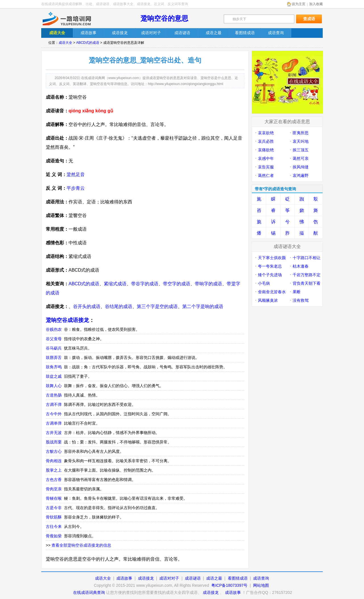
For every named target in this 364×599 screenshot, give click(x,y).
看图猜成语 (238, 578)
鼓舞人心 (54, 386)
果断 (297, 292)
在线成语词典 (72, 18)
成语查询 (261, 578)
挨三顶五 (301, 150)
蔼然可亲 (301, 158)
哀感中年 (266, 158)
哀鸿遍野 (301, 175)
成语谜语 (193, 578)
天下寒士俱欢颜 (272, 258)
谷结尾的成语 (119, 306)
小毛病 (264, 283)
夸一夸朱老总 (270, 266)
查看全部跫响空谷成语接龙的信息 (81, 545)
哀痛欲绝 (266, 150)
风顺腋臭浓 (268, 300)
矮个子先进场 (270, 275)
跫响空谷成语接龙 (67, 320)
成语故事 (124, 578)
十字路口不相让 (307, 258)
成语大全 (65, 43)
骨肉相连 (54, 461)
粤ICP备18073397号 (230, 585)
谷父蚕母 (54, 339)
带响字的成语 (208, 284)
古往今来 (54, 526)
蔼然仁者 (266, 175)
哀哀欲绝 (266, 133)
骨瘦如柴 (54, 536)
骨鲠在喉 (54, 498)
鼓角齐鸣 (54, 367)
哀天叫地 (301, 141)
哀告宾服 (266, 167)
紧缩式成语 (115, 284)
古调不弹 (54, 404)
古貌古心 (54, 451)
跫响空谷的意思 (164, 18)
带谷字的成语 (145, 284)
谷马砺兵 (54, 348)
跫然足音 (76, 174)
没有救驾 (301, 300)
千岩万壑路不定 (307, 275)
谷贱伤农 (54, 329)
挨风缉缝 (301, 167)
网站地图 (261, 585)
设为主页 (299, 4)
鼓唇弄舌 (54, 358)
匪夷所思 (301, 133)
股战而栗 (54, 442)
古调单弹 (54, 423)
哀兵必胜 (266, 141)
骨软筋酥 (54, 517)
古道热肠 (54, 395)
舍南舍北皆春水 (272, 292)
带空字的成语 (177, 284)
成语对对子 (169, 578)
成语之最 (214, 578)
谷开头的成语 (87, 306)
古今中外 (54, 414)
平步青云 (76, 188)
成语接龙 (146, 578)
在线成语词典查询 (89, 592)
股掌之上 (54, 470)
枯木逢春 (301, 266)
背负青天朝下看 (307, 283)
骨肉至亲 (54, 489)
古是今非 (54, 508)
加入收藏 (316, 4)
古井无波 (54, 433)
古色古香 (54, 480)
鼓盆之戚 (54, 376)
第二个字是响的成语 (203, 306)
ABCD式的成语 (88, 43)
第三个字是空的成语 (157, 306)
